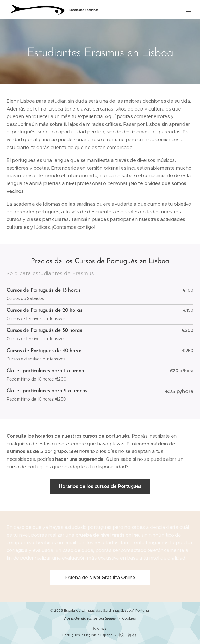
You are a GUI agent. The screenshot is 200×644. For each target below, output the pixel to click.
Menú (188, 10)
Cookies (129, 618)
